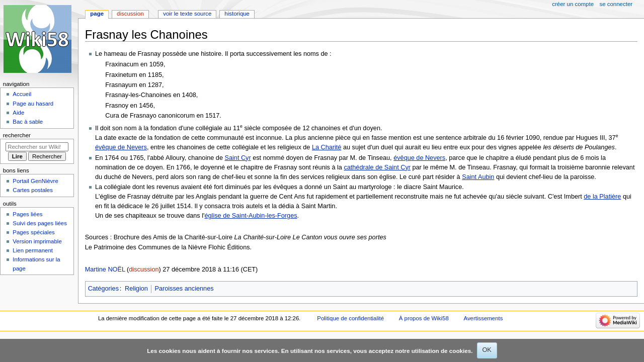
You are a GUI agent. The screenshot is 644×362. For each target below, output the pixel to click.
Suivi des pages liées (40, 223)
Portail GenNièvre (35, 181)
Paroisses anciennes (184, 289)
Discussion (130, 14)
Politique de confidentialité (350, 318)
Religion (136, 289)
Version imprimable (37, 241)
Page (97, 14)
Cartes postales (33, 190)
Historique (237, 14)
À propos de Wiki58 (424, 318)
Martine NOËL (105, 269)
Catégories (103, 289)
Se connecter (616, 4)
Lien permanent (33, 250)
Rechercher (17, 135)
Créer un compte (573, 4)
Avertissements (484, 318)
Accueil (22, 94)
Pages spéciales (33, 232)
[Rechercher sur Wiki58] (37, 147)
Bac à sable (28, 122)
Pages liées (27, 214)
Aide (18, 113)
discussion (144, 269)
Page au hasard (33, 104)
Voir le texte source (187, 14)
